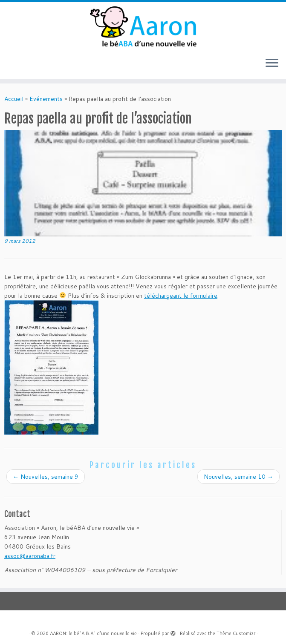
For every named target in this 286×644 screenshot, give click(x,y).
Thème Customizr (236, 633)
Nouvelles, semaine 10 (238, 477)
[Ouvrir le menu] (272, 64)
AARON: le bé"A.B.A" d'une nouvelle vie (93, 633)
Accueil (14, 99)
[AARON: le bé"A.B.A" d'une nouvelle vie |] (143, 26)
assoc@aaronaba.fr (30, 556)
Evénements (46, 99)
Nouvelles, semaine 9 (46, 477)
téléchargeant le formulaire (181, 296)
